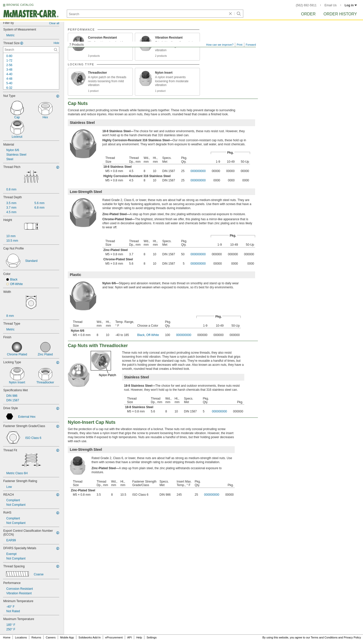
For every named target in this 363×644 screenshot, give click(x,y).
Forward (251, 45)
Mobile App (67, 637)
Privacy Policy (352, 637)
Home (7, 637)
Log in (351, 5)
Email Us (330, 5)
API (130, 637)
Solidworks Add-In (89, 637)
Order (308, 14)
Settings (152, 637)
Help (139, 637)
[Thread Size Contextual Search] (31, 50)
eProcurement (114, 637)
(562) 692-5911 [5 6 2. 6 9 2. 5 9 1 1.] (306, 5)
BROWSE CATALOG (20, 5)
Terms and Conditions (324, 637)
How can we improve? (220, 45)
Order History (340, 14)
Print (240, 45)
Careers (51, 637)
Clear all (54, 23)
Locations (21, 637)
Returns (36, 637)
